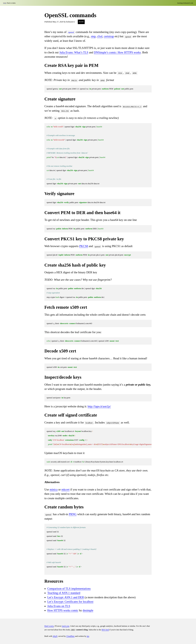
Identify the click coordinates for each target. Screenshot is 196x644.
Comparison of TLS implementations (69, 589)
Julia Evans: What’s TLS (74, 52)
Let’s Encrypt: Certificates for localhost (70, 602)
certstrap (109, 36)
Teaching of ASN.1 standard (64, 593)
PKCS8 (84, 246)
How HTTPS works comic (63, 610)
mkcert (65, 489)
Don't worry (49, 626)
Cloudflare (70, 636)
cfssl (100, 36)
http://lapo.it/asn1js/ (99, 406)
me (88, 636)
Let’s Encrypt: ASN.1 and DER (66, 597)
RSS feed (105, 630)
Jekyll (55, 636)
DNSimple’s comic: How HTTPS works (117, 52)
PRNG (73, 514)
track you (65, 626)
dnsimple (88, 610)
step (93, 36)
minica (54, 489)
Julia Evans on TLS (59, 606)
